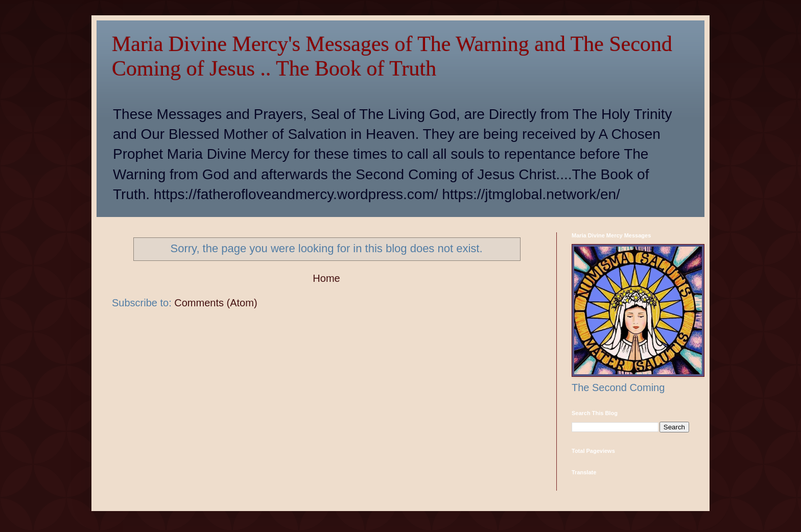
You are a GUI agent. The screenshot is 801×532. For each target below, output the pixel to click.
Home (326, 278)
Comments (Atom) (216, 303)
